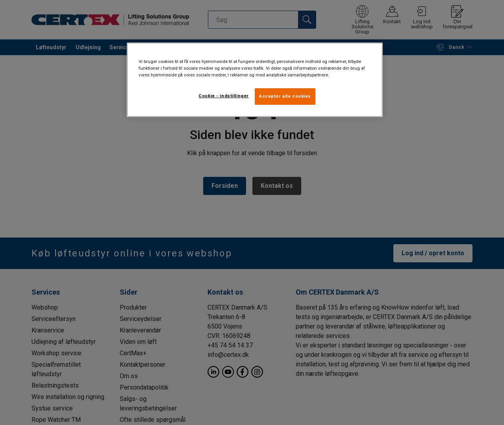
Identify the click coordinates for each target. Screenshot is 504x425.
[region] (255, 80)
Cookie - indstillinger (224, 96)
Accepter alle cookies (285, 96)
